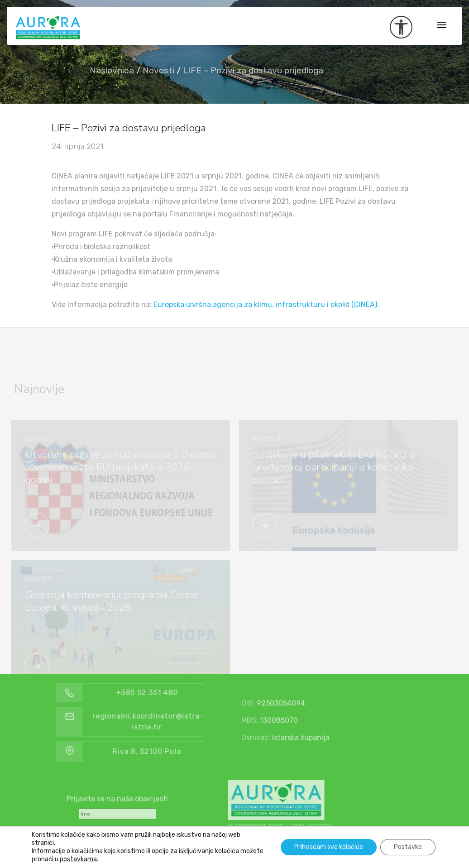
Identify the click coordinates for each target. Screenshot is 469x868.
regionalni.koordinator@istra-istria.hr (168, 722)
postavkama (78, 859)
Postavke (408, 847)
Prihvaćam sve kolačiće (329, 847)
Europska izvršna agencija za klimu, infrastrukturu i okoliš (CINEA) (265, 305)
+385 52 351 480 (167, 693)
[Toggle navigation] (442, 26)
